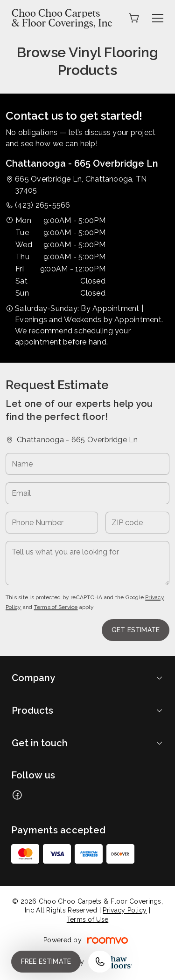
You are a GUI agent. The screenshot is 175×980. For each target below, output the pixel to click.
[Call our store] (100, 962)
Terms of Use (87, 919)
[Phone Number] (52, 523)
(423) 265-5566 (42, 205)
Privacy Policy (125, 910)
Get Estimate (136, 630)
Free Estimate (46, 961)
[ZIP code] (137, 523)
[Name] (87, 464)
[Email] (87, 493)
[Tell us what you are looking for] (87, 563)
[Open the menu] (158, 18)
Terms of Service (56, 607)
